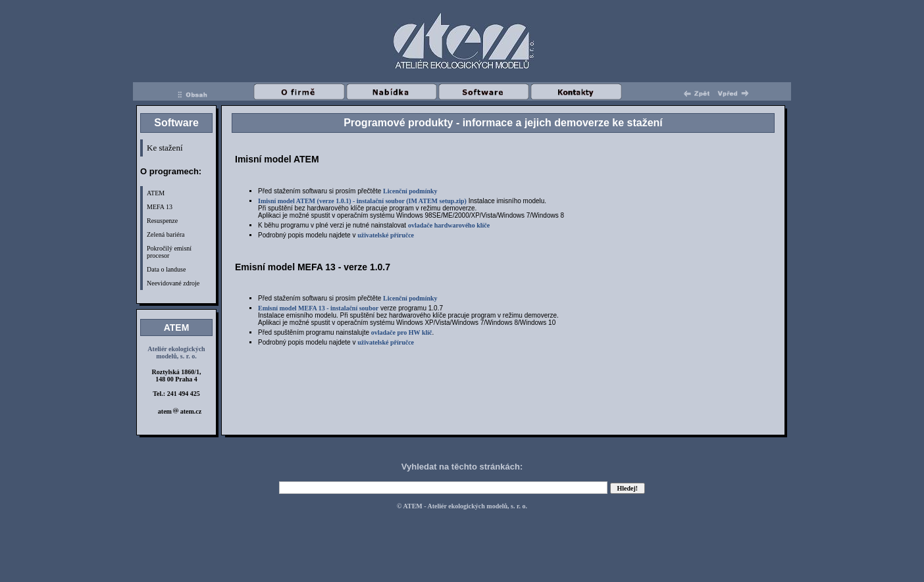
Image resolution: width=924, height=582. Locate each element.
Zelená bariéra (166, 234)
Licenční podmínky (410, 191)
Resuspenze (162, 221)
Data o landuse (166, 269)
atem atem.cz (180, 411)
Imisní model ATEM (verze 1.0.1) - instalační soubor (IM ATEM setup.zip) (362, 201)
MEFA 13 (160, 207)
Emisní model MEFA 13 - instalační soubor (318, 308)
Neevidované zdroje (173, 283)
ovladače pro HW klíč (402, 332)
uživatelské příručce (386, 235)
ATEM (156, 193)
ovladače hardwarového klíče (449, 225)
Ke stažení (165, 148)
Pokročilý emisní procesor (169, 252)
